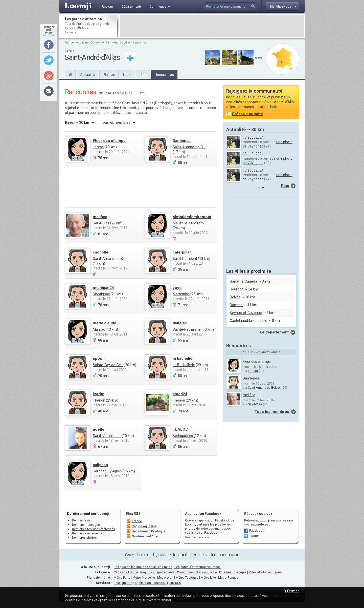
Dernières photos (84, 538)
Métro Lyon (165, 578)
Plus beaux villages (233, 572)
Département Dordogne (149, 531)
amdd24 (180, 394)
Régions (146, 572)
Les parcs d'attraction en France (198, 567)
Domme (236, 305)
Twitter (254, 536)
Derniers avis (81, 520)
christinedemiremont (192, 217)
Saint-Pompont (185, 259)
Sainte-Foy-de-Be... (108, 365)
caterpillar (182, 252)
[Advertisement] (212, 26)
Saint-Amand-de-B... (189, 147)
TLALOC (180, 429)
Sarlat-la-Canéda (243, 281)
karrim (99, 394)
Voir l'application (197, 537)
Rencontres (164, 75)
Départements (165, 572)
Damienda (182, 141)
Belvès (235, 297)
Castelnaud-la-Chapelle (248, 321)
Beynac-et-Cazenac (246, 313)
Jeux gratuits (123, 583)
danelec (180, 323)
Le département (274, 332)
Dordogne (97, 43)
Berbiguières (183, 436)
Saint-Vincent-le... (107, 436)
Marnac (99, 329)
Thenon (99, 400)
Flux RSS (133, 514)
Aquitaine (82, 43)
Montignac (101, 294)
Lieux (127, 75)
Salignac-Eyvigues (107, 471)
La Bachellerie (184, 365)
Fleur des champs (109, 141)
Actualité (87, 75)
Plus (285, 186)
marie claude (105, 323)
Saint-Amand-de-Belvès (264, 387)
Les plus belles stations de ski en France (143, 567)
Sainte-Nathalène (187, 329)
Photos (109, 75)
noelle (98, 429)
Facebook (257, 530)
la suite (141, 113)
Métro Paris (122, 578)
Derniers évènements (87, 533)
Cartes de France (126, 572)
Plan (143, 75)
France (69, 43)
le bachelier (183, 359)
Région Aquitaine (144, 526)
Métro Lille (208, 578)
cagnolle (101, 252)
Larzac (98, 147)
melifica (100, 217)
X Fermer (291, 591)
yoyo (177, 288)
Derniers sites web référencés (94, 529)
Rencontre (139, 43)
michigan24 (103, 288)
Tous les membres (272, 412)
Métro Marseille (144, 578)
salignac (100, 465)
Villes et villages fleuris (265, 572)
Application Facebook (150, 583)
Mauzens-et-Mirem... (189, 223)
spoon (99, 359)
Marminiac (181, 294)
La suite (71, 32)
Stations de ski (206, 572)
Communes (185, 572)
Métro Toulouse (187, 578)
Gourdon (237, 289)
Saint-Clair (101, 223)
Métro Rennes (228, 578)
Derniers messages (86, 525)
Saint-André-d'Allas (118, 43)
